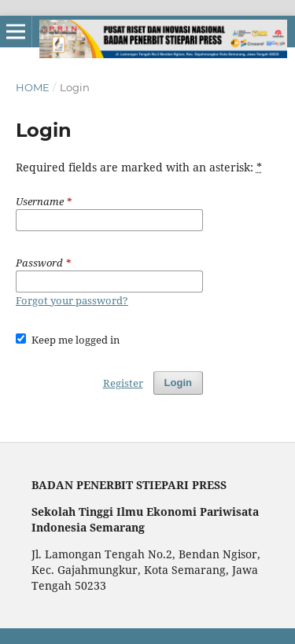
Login (178, 383)
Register (123, 383)
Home (33, 87)
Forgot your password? (72, 300)
